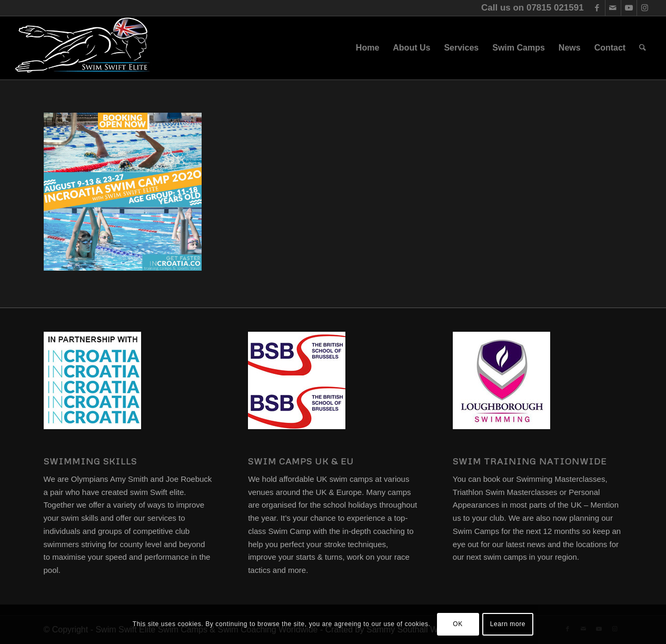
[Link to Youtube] (629, 8)
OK (458, 624)
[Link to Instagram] (645, 8)
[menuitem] (367, 48)
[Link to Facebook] (597, 8)
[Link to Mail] (613, 8)
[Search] (643, 48)
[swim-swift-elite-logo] (83, 48)
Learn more (508, 624)
